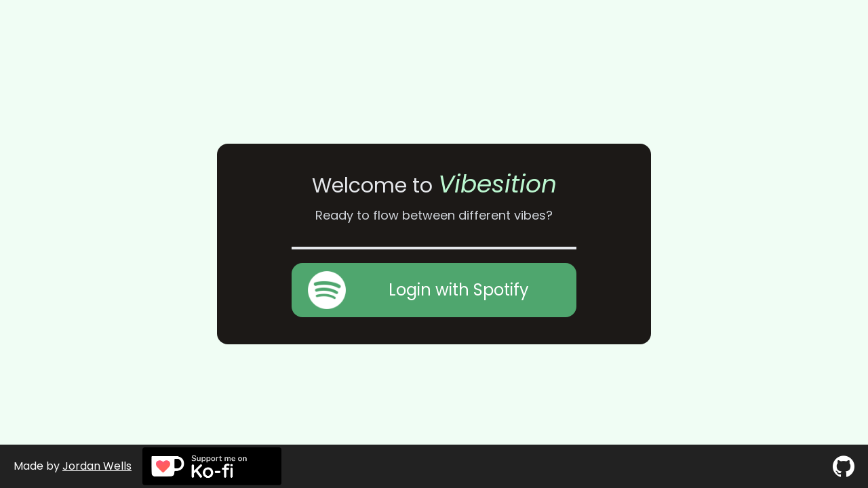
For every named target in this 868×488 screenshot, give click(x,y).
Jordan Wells (97, 466)
